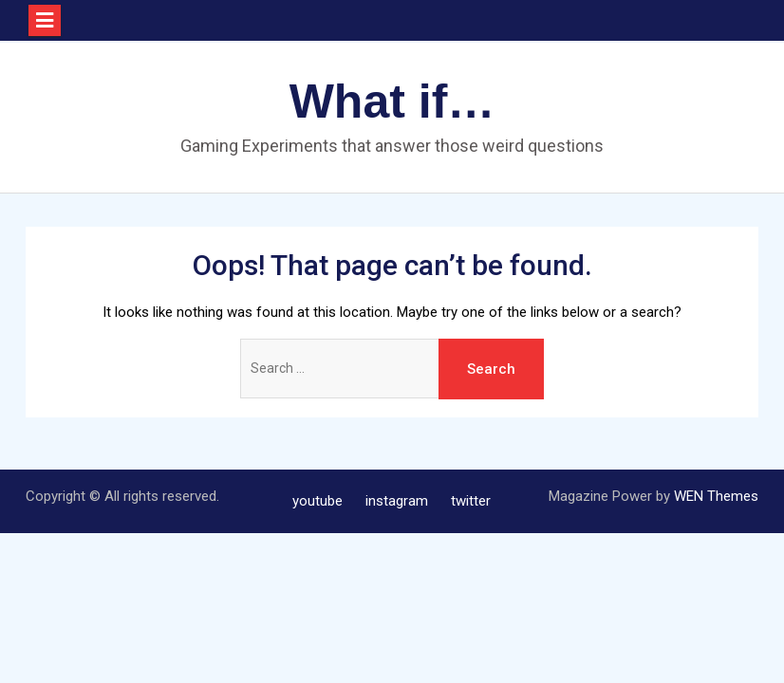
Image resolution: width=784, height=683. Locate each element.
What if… (392, 102)
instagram (397, 501)
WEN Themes (716, 496)
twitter (471, 501)
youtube (317, 501)
